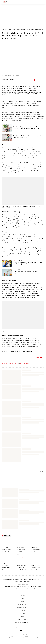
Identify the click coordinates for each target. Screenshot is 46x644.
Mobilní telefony (17, 586)
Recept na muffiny (6, 563)
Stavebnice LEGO (25, 586)
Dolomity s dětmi (20, 572)
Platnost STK (34, 572)
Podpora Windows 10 (27, 581)
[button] (23, 58)
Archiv (23, 611)
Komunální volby (6, 545)
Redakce (23, 602)
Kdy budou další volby (7, 552)
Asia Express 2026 (19, 581)
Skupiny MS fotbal (35, 547)
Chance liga (33, 552)
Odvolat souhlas (23, 620)
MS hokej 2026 (20, 543)
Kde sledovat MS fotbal (36, 550)
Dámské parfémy (32, 586)
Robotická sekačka (23, 583)
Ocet (21, 363)
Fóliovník (20, 585)
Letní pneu (39, 586)
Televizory (19, 588)
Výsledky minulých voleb (7, 550)
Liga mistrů (33, 554)
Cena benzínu (26, 580)
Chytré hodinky (25, 588)
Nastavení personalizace (23, 623)
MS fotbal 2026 (34, 543)
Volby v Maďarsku (6, 554)
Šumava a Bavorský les (21, 565)
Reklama (23, 614)
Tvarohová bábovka (6, 568)
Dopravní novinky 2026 (35, 565)
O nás (23, 596)
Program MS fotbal (35, 545)
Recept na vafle (5, 570)
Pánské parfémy (32, 588)
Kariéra (23, 599)
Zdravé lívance (5, 565)
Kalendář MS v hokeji (21, 552)
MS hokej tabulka (20, 547)
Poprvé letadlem (20, 563)
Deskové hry (14, 588)
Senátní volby (5, 547)
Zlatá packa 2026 (33, 580)
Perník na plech (5, 572)
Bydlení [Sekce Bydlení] (15, 125)
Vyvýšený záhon (25, 585)
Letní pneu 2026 (34, 561)
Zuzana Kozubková (8, 79)
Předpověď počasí (19, 580)
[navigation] (2, 2)
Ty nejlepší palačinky (6, 561)
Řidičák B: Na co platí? (36, 568)
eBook (36, 80)
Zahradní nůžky (30, 583)
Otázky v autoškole (35, 570)
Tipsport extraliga (20, 554)
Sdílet (41, 80)
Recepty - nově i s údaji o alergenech (14, 21)
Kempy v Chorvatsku (21, 561)
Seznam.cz (41, 2)
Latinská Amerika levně (21, 570)
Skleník (41, 583)
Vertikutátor (16, 583)
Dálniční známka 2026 (35, 563)
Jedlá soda (26, 363)
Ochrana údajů (23, 605)
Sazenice (11, 583)
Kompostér (36, 583)
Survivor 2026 (40, 580)
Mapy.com (12, 580)
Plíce (13, 363)
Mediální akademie (23, 608)
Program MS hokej (20, 545)
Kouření (17, 363)
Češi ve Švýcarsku (20, 568)
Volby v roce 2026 (6, 543)
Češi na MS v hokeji (21, 550)
